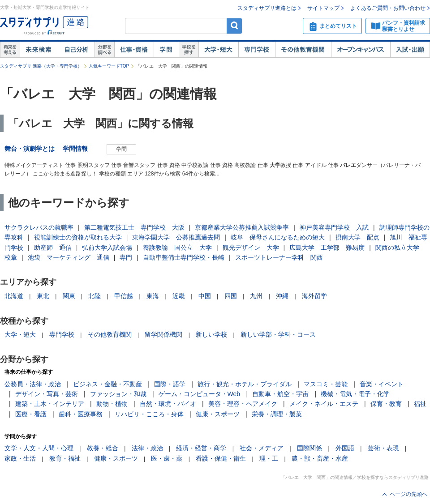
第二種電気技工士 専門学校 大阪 (134, 227)
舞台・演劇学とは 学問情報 (49, 149)
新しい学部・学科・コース (278, 334)
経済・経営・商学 (201, 448)
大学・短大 (218, 50)
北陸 (95, 296)
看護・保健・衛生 (221, 458)
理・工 (269, 458)
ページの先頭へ (408, 494)
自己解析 (76, 50)
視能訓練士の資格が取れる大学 (78, 237)
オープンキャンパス (361, 50)
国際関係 (310, 448)
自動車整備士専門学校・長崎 (184, 257)
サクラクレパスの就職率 (39, 227)
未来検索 (39, 50)
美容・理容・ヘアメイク (243, 404)
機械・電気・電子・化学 (355, 394)
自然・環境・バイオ (168, 404)
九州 (256, 296)
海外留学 (314, 296)
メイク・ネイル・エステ (324, 404)
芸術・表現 (383, 448)
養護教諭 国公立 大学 (177, 248)
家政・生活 (20, 458)
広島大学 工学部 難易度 (327, 248)
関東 (69, 296)
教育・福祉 (65, 458)
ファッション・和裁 (118, 394)
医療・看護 (31, 414)
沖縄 (282, 296)
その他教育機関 (303, 50)
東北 (43, 296)
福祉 (420, 404)
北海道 (14, 296)
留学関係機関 (163, 334)
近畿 (179, 296)
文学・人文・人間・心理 (39, 448)
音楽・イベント (382, 384)
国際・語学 (170, 384)
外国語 (345, 448)
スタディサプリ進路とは (267, 8)
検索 (234, 26)
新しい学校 (211, 334)
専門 (126, 257)
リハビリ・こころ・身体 (149, 414)
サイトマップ (323, 8)
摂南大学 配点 (357, 237)
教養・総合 (103, 448)
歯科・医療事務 (81, 414)
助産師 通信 (53, 248)
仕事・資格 (134, 50)
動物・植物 (112, 404)
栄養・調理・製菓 (277, 414)
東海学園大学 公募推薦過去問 (176, 237)
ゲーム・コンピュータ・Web (200, 394)
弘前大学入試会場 (107, 248)
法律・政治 (147, 448)
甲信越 (124, 296)
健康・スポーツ (218, 414)
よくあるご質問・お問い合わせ (388, 8)
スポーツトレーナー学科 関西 (279, 257)
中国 (205, 296)
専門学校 (257, 50)
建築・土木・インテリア (50, 404)
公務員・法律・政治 (33, 384)
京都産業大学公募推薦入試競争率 (242, 227)
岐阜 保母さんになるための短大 (278, 237)
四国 (231, 296)
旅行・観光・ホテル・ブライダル (245, 384)
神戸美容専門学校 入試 (334, 227)
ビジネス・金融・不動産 (107, 384)
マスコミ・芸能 (326, 384)
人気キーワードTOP (109, 66)
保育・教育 (386, 404)
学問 (166, 50)
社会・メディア (262, 448)
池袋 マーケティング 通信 (69, 257)
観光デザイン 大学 (251, 248)
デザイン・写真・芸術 (47, 394)
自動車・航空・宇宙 (280, 394)
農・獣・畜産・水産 (320, 458)
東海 (153, 296)
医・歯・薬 (167, 458)
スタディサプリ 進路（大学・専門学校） (41, 66)
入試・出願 (410, 50)
